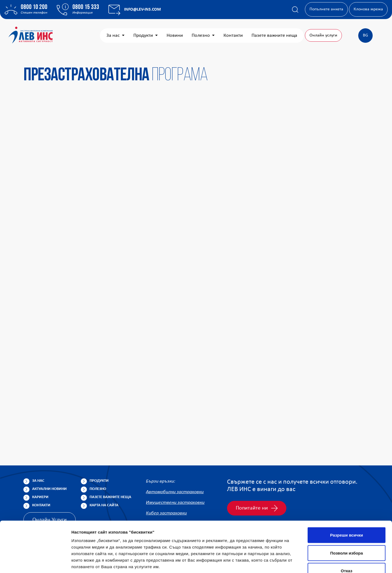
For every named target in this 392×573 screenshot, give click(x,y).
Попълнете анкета (326, 9)
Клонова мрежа (368, 9)
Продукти (146, 36)
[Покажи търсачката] (295, 10)
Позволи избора (347, 519)
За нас (116, 36)
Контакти (233, 36)
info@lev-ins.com (143, 10)
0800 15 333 (86, 7)
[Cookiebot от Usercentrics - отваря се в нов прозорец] (35, 562)
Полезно (203, 36)
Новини (175, 36)
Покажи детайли (348, 562)
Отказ (347, 537)
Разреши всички (346, 502)
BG (365, 35)
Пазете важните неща (274, 36)
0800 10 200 (34, 7)
